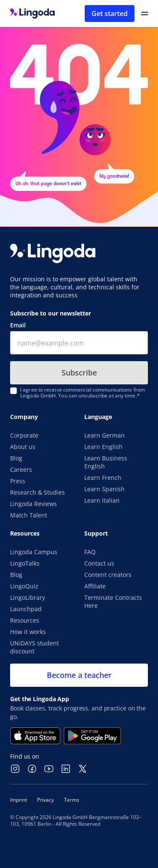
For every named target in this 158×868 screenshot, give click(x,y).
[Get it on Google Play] (92, 736)
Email (18, 325)
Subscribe (79, 373)
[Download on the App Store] (35, 736)
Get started (110, 14)
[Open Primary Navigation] (145, 14)
